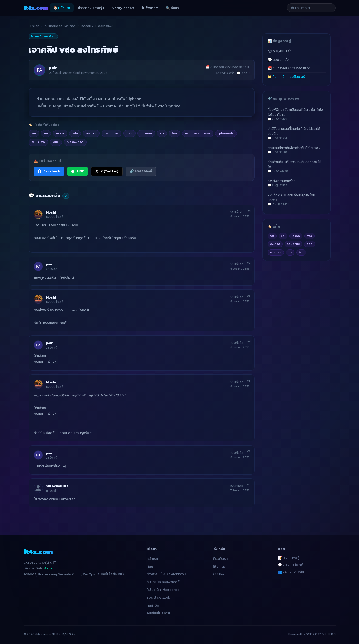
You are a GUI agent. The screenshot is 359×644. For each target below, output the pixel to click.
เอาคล (296, 236)
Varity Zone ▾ (123, 8)
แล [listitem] (46, 133)
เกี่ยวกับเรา (220, 559)
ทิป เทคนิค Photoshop (163, 590)
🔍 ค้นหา (172, 8)
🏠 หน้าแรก (62, 8)
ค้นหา (150, 566)
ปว (290, 252)
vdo (310, 236)
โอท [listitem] (175, 133)
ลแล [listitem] (56, 142)
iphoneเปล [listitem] (226, 133)
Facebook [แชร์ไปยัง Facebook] (49, 171)
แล (283, 236)
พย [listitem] (34, 133)
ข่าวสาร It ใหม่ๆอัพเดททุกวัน (166, 574)
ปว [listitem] (162, 133)
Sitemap (219, 566)
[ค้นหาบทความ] (311, 8)
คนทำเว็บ (153, 605)
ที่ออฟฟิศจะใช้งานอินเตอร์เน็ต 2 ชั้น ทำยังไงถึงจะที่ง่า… (297, 114)
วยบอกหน (293, 244)
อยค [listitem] (129, 133)
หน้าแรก (34, 26)
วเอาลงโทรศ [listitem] (75, 142)
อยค (310, 244)
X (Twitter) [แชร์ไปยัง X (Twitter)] (107, 171)
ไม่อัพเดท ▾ (150, 8)
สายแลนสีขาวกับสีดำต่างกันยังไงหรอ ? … (297, 150)
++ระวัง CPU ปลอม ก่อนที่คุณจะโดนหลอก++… (297, 200)
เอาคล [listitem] (60, 133)
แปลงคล (276, 252)
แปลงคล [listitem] (146, 133)
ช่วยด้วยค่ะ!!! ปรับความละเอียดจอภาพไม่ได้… (297, 167)
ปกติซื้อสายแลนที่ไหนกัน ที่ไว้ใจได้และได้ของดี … (297, 133)
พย (272, 236)
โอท (301, 252)
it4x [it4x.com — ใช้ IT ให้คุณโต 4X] (36, 8)
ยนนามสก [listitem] (38, 142)
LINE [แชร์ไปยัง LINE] (78, 171)
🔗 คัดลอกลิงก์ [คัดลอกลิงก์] (141, 171)
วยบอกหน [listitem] (112, 133)
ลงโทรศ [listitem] (91, 133)
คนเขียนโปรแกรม (159, 613)
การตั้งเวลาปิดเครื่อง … (297, 183)
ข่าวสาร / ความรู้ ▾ (91, 8)
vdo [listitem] (75, 133)
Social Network (158, 598)
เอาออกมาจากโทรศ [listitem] (198, 133)
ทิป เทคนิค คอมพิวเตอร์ (60, 26)
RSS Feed (219, 574)
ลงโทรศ (275, 244)
